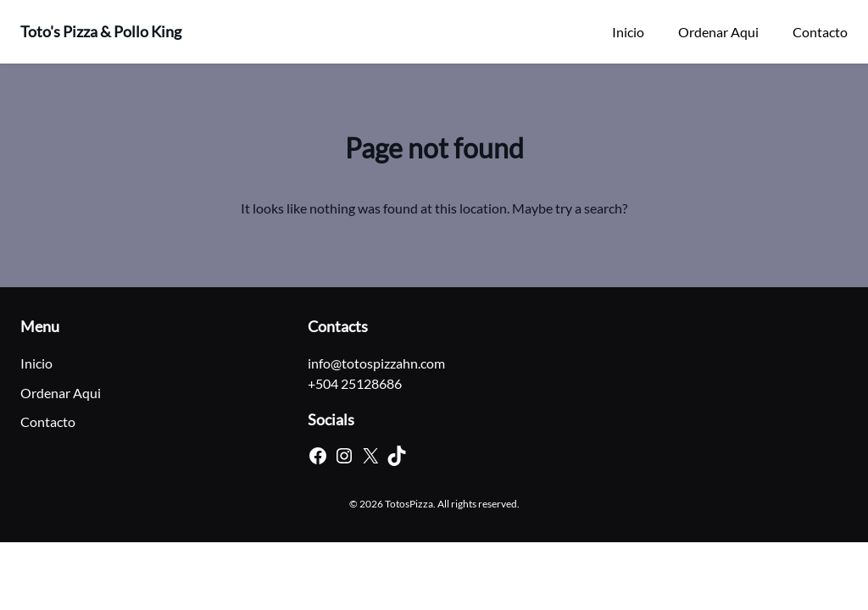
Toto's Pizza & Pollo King (101, 31)
